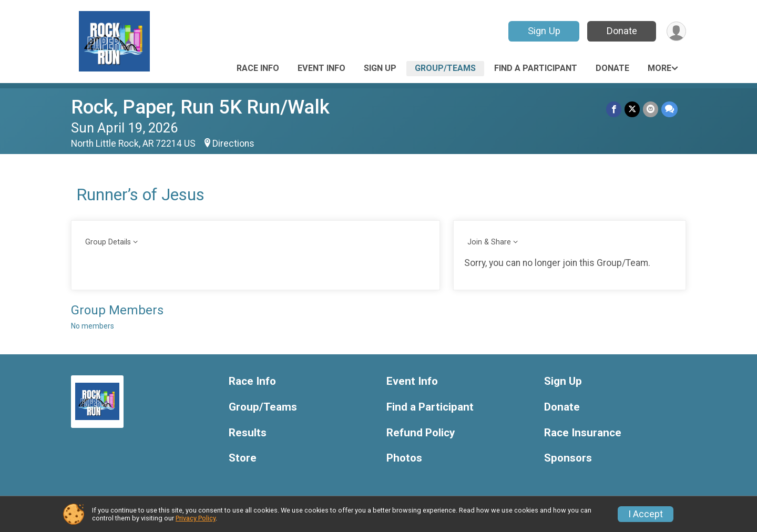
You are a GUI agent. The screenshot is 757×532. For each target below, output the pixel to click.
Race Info (258, 68)
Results (248, 433)
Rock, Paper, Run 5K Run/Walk (200, 107)
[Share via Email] (651, 109)
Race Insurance (583, 433)
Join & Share (489, 242)
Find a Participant (536, 68)
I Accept (646, 514)
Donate (622, 31)
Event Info (321, 68)
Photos (404, 458)
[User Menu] (676, 31)
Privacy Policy (196, 518)
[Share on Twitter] (632, 109)
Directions (233, 144)
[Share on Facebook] (614, 109)
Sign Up (544, 31)
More (659, 68)
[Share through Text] (669, 109)
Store (243, 458)
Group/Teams (445, 68)
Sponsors (568, 458)
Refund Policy (421, 433)
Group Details (108, 242)
